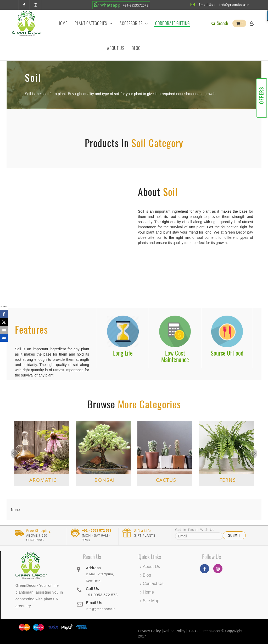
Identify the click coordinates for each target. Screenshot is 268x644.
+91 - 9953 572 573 (97, 531)
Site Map (151, 601)
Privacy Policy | (150, 631)
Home (62, 23)
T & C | (194, 631)
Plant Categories (93, 23)
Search (219, 23)
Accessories (134, 23)
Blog (136, 48)
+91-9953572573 (121, 5)
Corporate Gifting (172, 23)
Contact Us (153, 584)
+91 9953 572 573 (102, 595)
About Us (116, 48)
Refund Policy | (176, 631)
